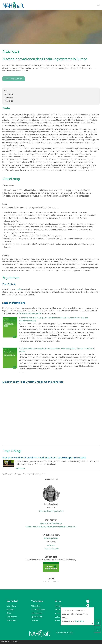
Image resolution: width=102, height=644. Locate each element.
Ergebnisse (8, 97)
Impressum (59, 613)
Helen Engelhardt (51, 538)
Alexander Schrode (51, 549)
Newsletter (59, 610)
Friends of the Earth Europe (51, 523)
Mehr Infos (80, 621)
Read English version (14, 79)
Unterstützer (12, 617)
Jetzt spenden (37, 613)
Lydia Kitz (51, 545)
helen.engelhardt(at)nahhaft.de (51, 511)
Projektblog (9, 101)
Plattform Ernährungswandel (30, 313)
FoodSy (19, 289)
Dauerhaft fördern (38, 610)
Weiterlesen (21, 468)
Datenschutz (60, 617)
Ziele (6, 91)
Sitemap (16, 642)
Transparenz (12, 620)
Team (9, 613)
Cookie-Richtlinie (6, 642)
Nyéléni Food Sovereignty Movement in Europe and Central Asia (51, 527)
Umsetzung (9, 94)
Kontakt (58, 606)
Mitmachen (36, 606)
